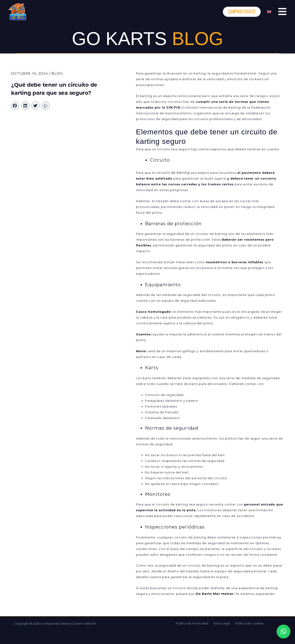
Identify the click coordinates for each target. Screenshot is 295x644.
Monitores (158, 494)
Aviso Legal (222, 623)
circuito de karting (172, 173)
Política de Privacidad (194, 623)
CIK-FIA (173, 107)
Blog (57, 73)
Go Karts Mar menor (214, 594)
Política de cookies (247, 623)
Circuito (160, 160)
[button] (15, 106)
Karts (152, 368)
